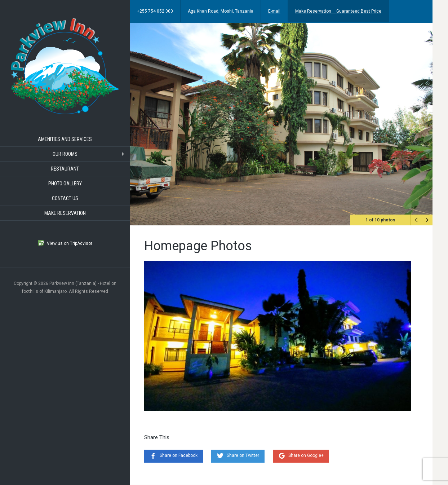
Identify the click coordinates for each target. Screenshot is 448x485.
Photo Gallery (65, 184)
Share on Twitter (243, 455)
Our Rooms (65, 154)
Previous (416, 220)
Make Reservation (65, 213)
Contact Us (65, 198)
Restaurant (65, 169)
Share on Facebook (179, 455)
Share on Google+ (306, 455)
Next (427, 220)
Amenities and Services (65, 139)
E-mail (274, 11)
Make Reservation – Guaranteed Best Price (338, 11)
